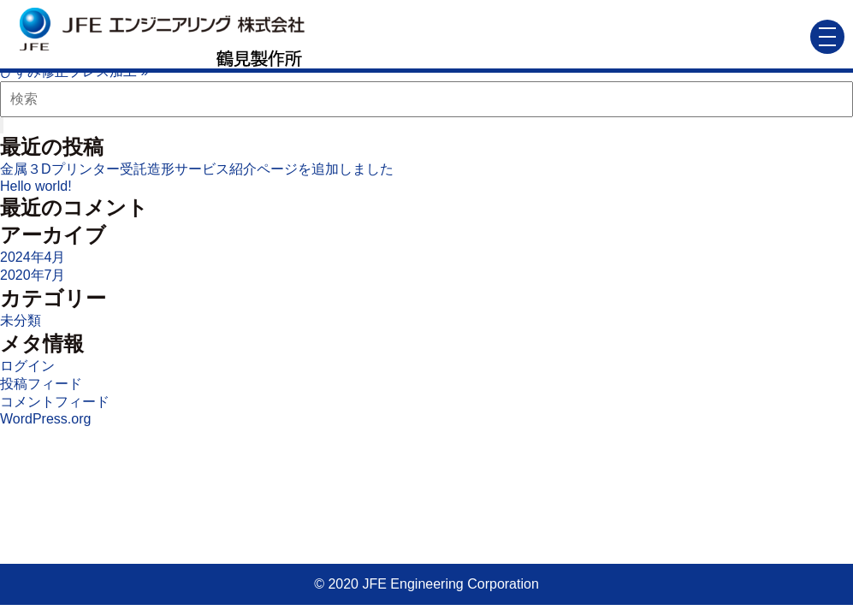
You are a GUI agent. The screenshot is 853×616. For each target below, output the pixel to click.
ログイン (27, 366)
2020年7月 (33, 275)
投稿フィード (41, 384)
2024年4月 (33, 257)
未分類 (21, 320)
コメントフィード (55, 402)
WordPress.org (45, 419)
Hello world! (36, 186)
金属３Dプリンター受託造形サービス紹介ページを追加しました (197, 169)
